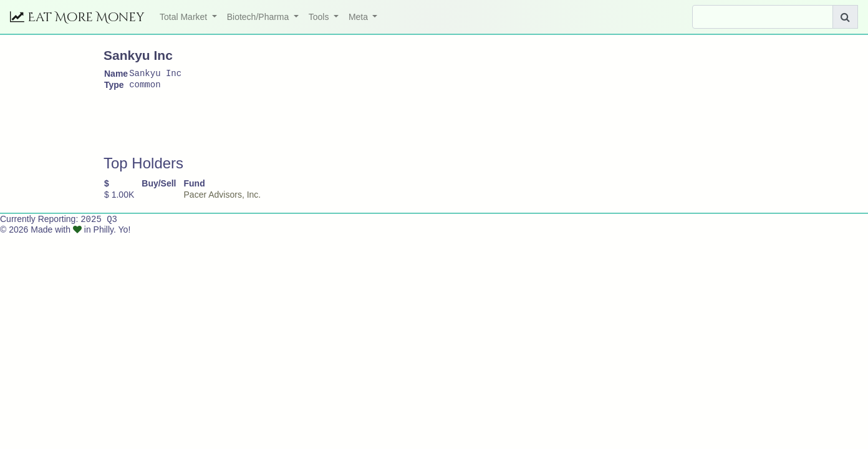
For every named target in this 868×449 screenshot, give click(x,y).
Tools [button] (320, 17)
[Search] (763, 17)
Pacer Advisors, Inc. (223, 198)
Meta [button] (359, 17)
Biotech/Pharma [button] (259, 17)
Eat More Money (77, 17)
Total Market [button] (185, 17)
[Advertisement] (330, 128)
